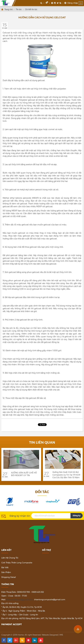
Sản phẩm (6, 572)
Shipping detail (9, 577)
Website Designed (50, 635)
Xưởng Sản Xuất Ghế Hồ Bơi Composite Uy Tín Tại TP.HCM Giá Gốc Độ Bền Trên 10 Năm (66, 475)
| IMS (61, 635)
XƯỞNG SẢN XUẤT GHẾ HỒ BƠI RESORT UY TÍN (24, 474)
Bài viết (5, 568)
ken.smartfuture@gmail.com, (20, 600)
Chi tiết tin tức (31, 9)
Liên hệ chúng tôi (10, 558)
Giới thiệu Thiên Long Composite (17, 563)
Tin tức (19, 9)
